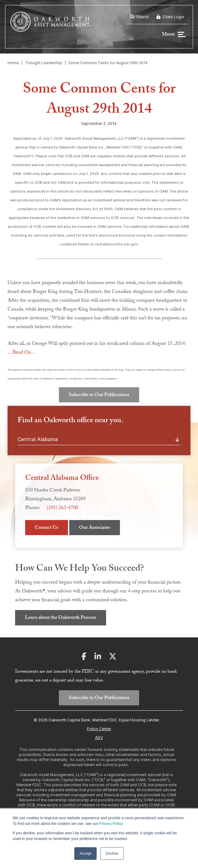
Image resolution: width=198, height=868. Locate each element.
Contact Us (47, 528)
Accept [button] (85, 854)
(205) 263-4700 (62, 508)
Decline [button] (112, 854)
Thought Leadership (43, 63)
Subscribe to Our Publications (99, 395)
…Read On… (22, 353)
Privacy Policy (111, 824)
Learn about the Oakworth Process (61, 618)
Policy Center (99, 729)
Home (13, 63)
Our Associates (95, 528)
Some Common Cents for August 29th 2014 (108, 63)
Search (139, 17)
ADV (99, 738)
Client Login (170, 17)
